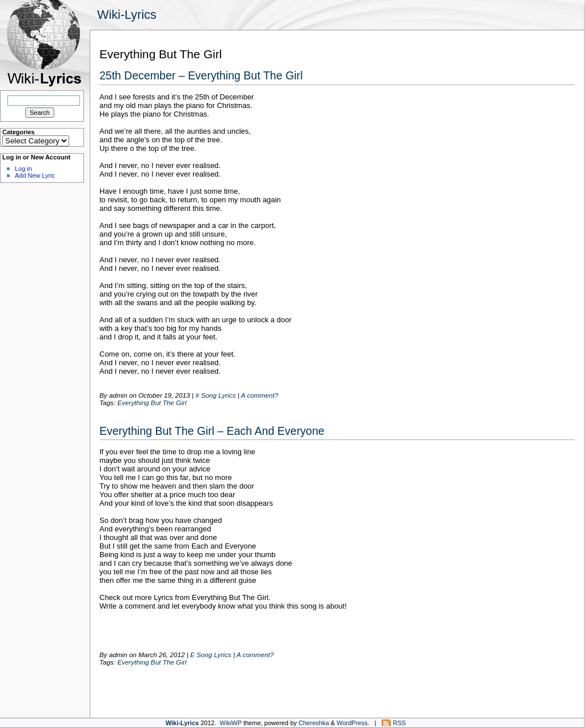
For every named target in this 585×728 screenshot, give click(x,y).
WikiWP (231, 723)
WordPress (352, 723)
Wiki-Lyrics (127, 15)
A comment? (260, 395)
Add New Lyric (35, 175)
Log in (23, 169)
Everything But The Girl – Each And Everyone (212, 431)
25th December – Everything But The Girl (201, 75)
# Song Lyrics (216, 395)
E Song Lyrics (211, 655)
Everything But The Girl (152, 403)
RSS (400, 723)
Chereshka (314, 723)
